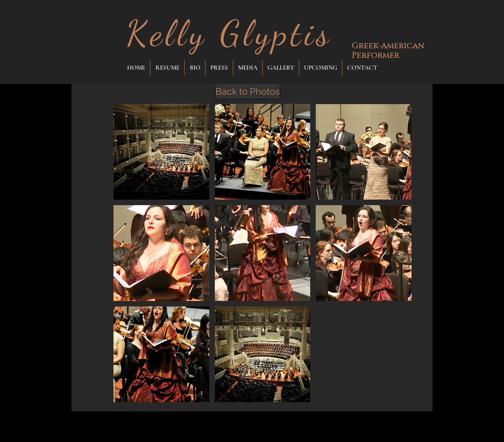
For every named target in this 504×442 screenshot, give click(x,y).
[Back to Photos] (248, 91)
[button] (161, 152)
